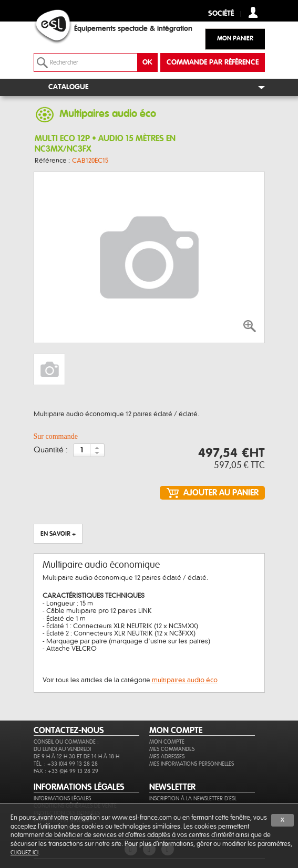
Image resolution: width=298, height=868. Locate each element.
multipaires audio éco (185, 680)
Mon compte (167, 742)
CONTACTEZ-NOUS (69, 731)
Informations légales (62, 798)
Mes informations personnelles (192, 764)
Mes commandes (172, 749)
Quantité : (51, 450)
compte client (253, 12)
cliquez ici (24, 853)
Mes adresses (167, 756)
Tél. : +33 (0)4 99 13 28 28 (66, 764)
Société (221, 14)
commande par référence (213, 62)
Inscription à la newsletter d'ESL (193, 798)
